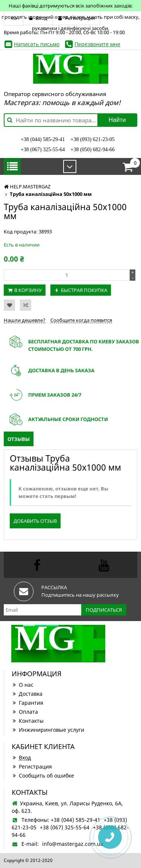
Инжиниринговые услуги (48, 730)
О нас (23, 685)
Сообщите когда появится (81, 320)
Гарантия (27, 703)
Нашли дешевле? (25, 320)
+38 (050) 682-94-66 (93, 150)
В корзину (28, 290)
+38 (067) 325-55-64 (43, 150)
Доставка (27, 694)
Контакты (28, 721)
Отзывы (19, 439)
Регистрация (32, 766)
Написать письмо (37, 44)
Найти (117, 120)
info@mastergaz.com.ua (73, 844)
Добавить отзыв (35, 521)
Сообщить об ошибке (43, 775)
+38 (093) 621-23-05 (93, 139)
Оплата (25, 712)
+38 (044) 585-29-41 (43, 139)
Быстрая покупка (84, 290)
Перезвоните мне (97, 44)
